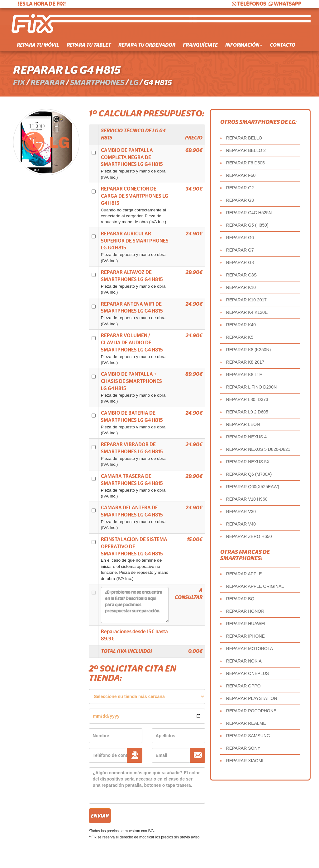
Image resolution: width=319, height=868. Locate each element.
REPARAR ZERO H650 (249, 536)
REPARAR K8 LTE (244, 375)
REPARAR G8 (240, 262)
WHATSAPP (284, 4)
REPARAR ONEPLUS (248, 673)
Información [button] (244, 45)
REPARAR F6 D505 (245, 163)
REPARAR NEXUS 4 (246, 437)
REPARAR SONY (243, 748)
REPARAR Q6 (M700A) (249, 474)
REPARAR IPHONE (245, 636)
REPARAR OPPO (243, 686)
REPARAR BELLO (244, 138)
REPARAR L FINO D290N (252, 387)
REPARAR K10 (241, 287)
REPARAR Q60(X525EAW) (253, 487)
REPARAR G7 (240, 250)
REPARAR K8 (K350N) (249, 350)
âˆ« (147, 696)
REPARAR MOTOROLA (250, 649)
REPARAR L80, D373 (247, 399)
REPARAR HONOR (245, 611)
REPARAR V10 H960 (247, 499)
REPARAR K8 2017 (245, 362)
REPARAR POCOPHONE (251, 711)
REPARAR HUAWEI (246, 624)
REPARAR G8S (242, 275)
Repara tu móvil (38, 45)
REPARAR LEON (243, 424)
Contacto (283, 45)
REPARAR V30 (241, 512)
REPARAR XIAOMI (245, 761)
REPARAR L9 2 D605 (247, 412)
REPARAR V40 (241, 524)
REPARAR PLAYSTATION (252, 698)
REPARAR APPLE (244, 574)
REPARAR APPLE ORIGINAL (255, 586)
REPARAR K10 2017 (246, 300)
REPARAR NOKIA (244, 661)
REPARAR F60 (241, 175)
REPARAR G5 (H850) (247, 225)
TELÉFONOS (248, 4)
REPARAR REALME (246, 723)
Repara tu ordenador (147, 45)
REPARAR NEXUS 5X (248, 462)
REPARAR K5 (240, 337)
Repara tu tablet (89, 45)
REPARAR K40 (241, 325)
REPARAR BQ (240, 599)
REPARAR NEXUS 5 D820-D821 (258, 449)
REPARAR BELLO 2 (246, 150)
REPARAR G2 (240, 188)
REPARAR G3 (240, 200)
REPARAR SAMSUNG (248, 736)
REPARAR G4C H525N (249, 213)
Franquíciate (200, 45)
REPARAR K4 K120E (247, 312)
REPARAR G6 (240, 238)
